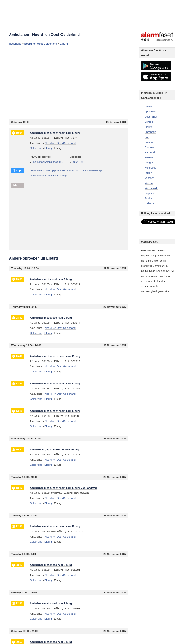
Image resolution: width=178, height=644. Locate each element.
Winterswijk (151, 188)
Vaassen (149, 178)
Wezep (149, 183)
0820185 (78, 162)
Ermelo (149, 142)
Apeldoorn (150, 112)
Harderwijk (151, 152)
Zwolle (148, 198)
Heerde (149, 157)
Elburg (64, 44)
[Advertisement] (68, 82)
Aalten (148, 106)
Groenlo (149, 147)
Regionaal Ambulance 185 (48, 162)
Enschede (150, 132)
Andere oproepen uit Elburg (33, 258)
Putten (148, 173)
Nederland (15, 44)
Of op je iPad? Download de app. (48, 176)
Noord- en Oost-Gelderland (41, 44)
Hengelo (149, 163)
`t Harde (149, 203)
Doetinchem (151, 117)
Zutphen (149, 193)
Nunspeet (150, 168)
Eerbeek (149, 122)
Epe (147, 137)
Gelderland (36, 148)
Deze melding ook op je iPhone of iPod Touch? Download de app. (67, 170)
